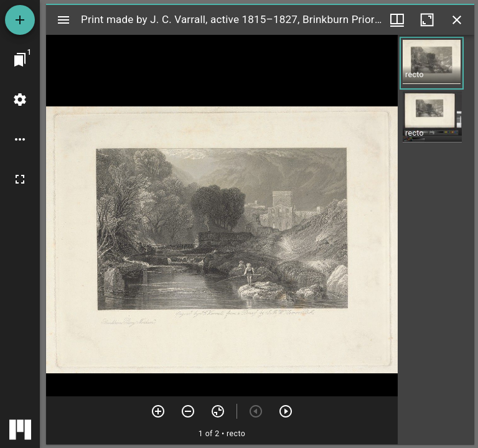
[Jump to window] (20, 60)
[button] (432, 63)
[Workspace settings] (20, 100)
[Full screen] (20, 179)
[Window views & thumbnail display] (397, 20)
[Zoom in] (158, 411)
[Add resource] (20, 20)
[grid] (436, 240)
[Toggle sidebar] (63, 20)
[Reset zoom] (218, 411)
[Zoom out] (188, 411)
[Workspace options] (20, 139)
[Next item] (286, 411)
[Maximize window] (427, 20)
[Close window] (457, 20)
